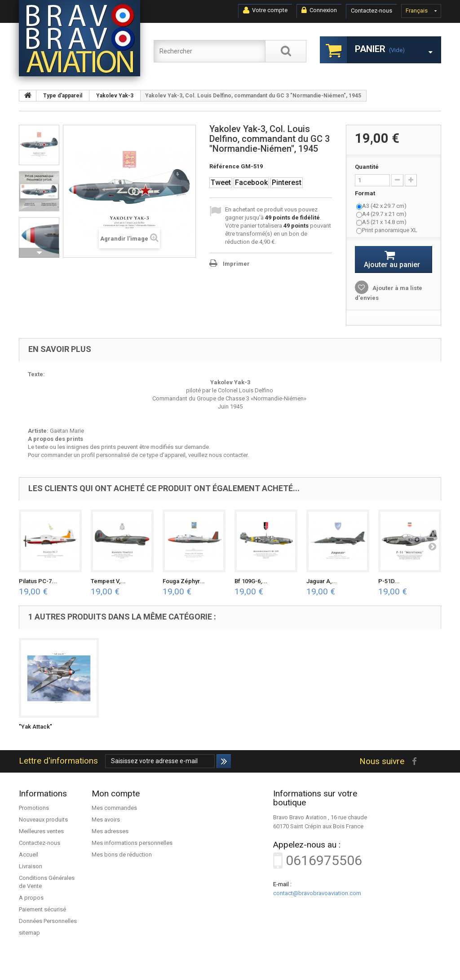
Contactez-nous (372, 11)
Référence (224, 166)
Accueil (29, 855)
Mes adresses (110, 831)
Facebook (251, 182)
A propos (31, 898)
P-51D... (389, 581)
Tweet (221, 182)
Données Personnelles (48, 921)
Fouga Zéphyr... (184, 581)
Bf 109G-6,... (251, 581)
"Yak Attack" (35, 727)
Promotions (34, 808)
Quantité (367, 167)
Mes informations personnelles (132, 843)
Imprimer (236, 264)
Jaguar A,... (322, 581)
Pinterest (287, 182)
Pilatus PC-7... (38, 581)
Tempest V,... (108, 581)
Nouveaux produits (43, 820)
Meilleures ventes (41, 831)
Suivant (39, 253)
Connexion (319, 10)
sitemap (29, 933)
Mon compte (116, 793)
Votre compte (265, 10)
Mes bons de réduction (122, 855)
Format (366, 193)
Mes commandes (114, 808)
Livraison (31, 866)
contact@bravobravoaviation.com (317, 893)
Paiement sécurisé (42, 909)
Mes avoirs (106, 820)
